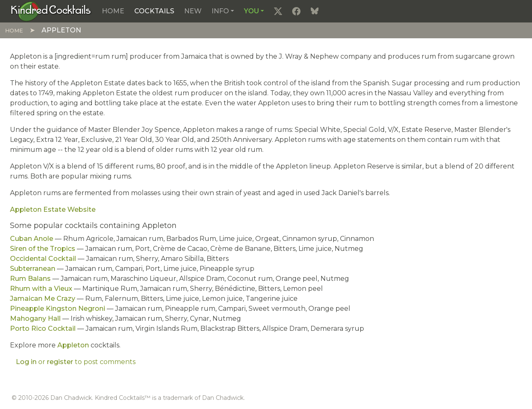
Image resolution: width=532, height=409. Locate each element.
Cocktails (154, 11)
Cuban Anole (32, 239)
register (60, 362)
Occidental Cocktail (43, 259)
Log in (26, 362)
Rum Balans (30, 279)
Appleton (73, 345)
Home (113, 11)
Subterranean (33, 269)
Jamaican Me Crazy (43, 299)
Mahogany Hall (35, 319)
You (251, 11)
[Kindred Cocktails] (51, 11)
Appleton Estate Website (53, 209)
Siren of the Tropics (43, 249)
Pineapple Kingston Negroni (58, 309)
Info (220, 11)
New (193, 11)
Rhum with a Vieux (41, 289)
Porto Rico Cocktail (43, 328)
